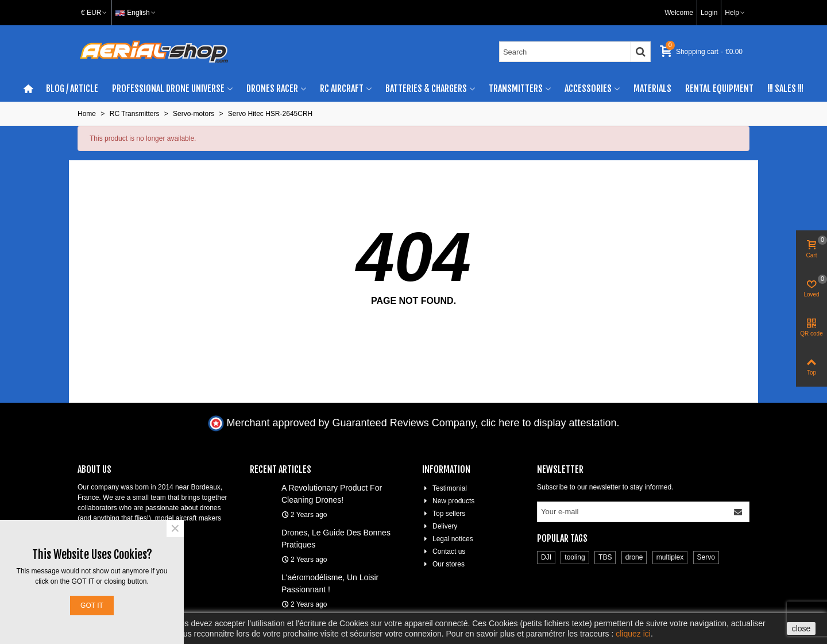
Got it (92, 606)
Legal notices (448, 539)
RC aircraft (342, 88)
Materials (652, 88)
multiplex (670, 557)
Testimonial (445, 488)
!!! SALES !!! (785, 88)
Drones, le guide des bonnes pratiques (336, 539)
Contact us (444, 552)
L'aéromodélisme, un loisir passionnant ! (330, 583)
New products (448, 501)
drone (634, 557)
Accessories (588, 88)
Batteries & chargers (426, 88)
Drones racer (272, 88)
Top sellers (444, 514)
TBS (605, 557)
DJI (546, 557)
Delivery (440, 526)
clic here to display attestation (548, 423)
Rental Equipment (719, 88)
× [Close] (175, 529)
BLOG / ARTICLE (72, 88)
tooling (575, 557)
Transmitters (516, 88)
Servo (706, 557)
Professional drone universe (168, 88)
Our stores (443, 564)
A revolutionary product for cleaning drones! (332, 494)
